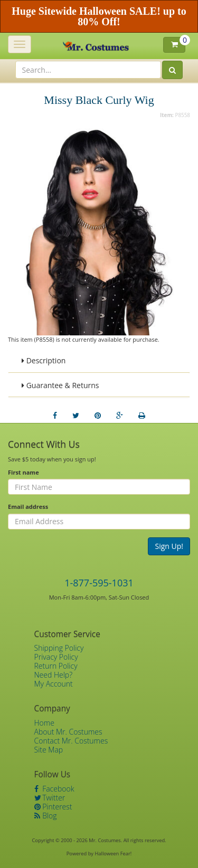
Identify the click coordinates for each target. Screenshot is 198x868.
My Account (54, 684)
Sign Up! (169, 546)
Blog (46, 816)
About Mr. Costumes (68, 732)
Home (44, 723)
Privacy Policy (56, 657)
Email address (28, 507)
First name (23, 472)
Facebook (54, 789)
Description (44, 360)
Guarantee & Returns (60, 385)
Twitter (50, 798)
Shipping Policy (59, 648)
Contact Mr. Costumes (71, 741)
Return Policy (56, 666)
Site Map (49, 750)
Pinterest (53, 807)
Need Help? (54, 675)
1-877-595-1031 (99, 583)
